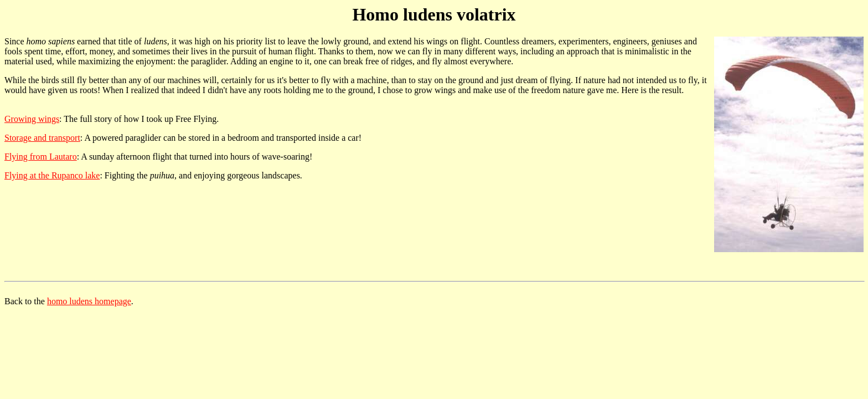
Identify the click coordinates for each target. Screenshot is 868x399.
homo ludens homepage (89, 301)
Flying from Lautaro (41, 157)
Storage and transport (42, 138)
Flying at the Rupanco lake (52, 175)
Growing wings (32, 119)
